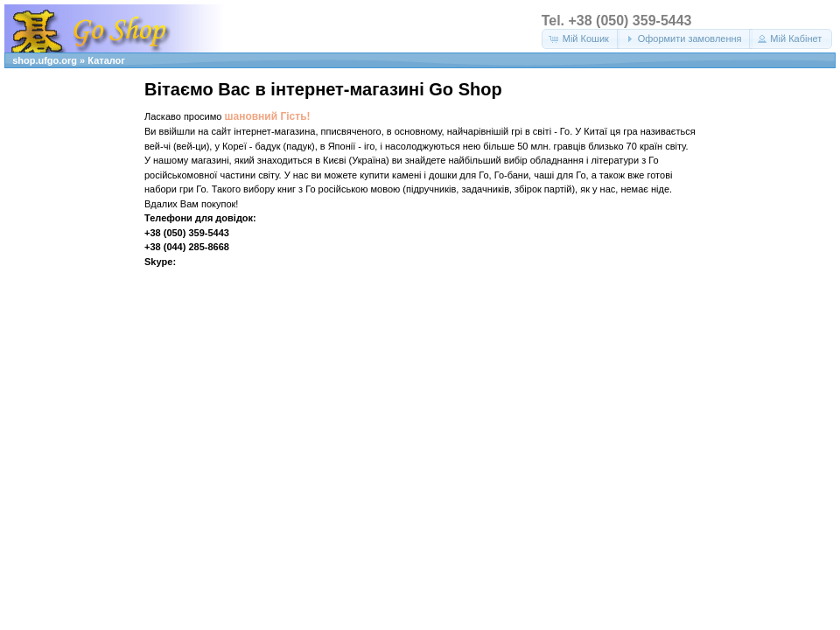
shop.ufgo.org (45, 60)
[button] (581, 39)
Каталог (106, 60)
